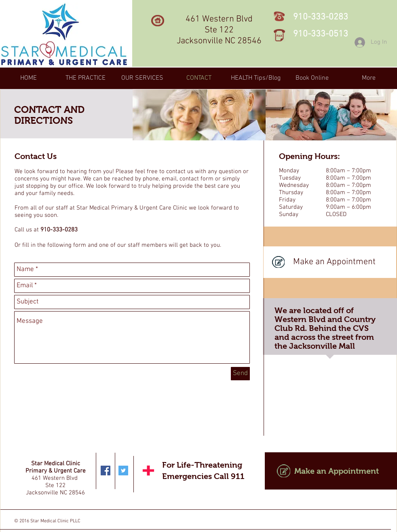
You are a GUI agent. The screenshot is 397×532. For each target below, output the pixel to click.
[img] (199, 115)
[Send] (240, 374)
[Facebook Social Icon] (106, 471)
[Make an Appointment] (330, 262)
